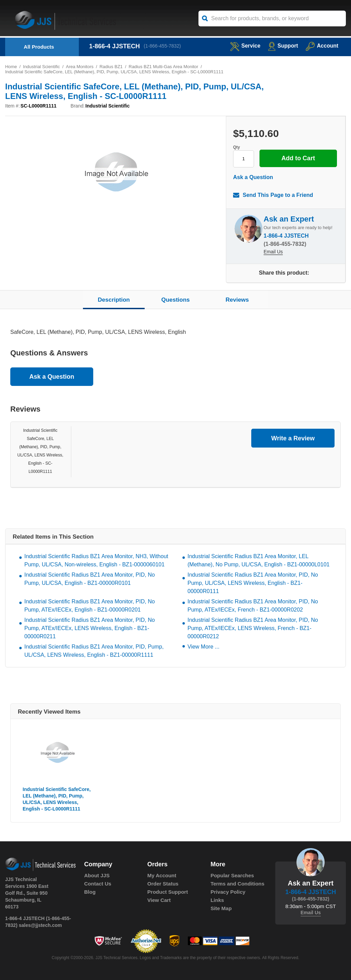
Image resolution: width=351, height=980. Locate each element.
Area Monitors (80, 67)
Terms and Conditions (237, 884)
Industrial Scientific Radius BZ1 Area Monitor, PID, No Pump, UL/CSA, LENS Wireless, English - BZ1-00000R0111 (253, 583)
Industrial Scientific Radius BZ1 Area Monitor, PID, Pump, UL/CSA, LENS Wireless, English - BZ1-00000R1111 (94, 651)
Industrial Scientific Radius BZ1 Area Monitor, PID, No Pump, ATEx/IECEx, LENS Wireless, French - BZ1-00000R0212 (253, 629)
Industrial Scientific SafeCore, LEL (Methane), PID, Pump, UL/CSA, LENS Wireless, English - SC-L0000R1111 (57, 799)
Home (11, 67)
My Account (162, 876)
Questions (175, 300)
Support (282, 46)
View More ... (203, 647)
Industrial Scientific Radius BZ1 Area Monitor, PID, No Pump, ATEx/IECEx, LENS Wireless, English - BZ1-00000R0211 (90, 629)
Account (322, 46)
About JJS (97, 876)
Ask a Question (253, 177)
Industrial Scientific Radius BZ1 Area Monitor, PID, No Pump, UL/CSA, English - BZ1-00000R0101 (90, 579)
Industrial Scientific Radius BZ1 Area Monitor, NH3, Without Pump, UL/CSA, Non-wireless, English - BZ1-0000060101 (96, 561)
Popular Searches (232, 876)
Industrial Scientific (41, 67)
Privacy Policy (228, 892)
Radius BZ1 (112, 67)
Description (114, 300)
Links (217, 900)
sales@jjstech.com (40, 925)
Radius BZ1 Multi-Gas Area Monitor (164, 67)
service (244, 46)
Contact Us (98, 884)
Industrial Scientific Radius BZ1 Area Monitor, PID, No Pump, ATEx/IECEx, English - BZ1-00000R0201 (90, 606)
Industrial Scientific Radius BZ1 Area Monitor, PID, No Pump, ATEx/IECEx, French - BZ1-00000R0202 (253, 606)
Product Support (168, 892)
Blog (90, 892)
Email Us (273, 252)
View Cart (159, 900)
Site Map (221, 909)
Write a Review (293, 438)
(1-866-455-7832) (163, 46)
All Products (39, 47)
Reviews (237, 300)
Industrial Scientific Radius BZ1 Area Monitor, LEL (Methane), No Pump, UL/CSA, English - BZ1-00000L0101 (258, 561)
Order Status (163, 884)
